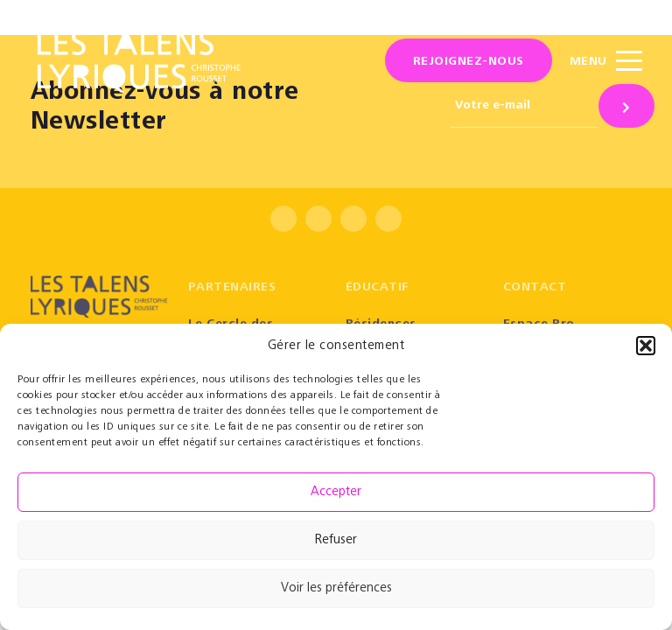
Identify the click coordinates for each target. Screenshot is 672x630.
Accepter (336, 492)
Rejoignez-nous (469, 62)
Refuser (336, 540)
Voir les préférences (336, 588)
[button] (646, 346)
